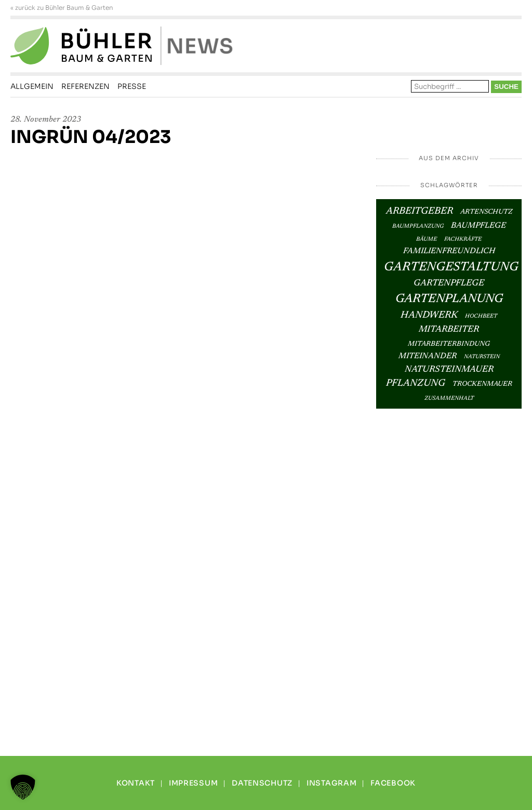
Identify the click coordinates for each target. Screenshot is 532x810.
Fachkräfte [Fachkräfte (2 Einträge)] (463, 239)
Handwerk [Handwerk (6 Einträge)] (429, 315)
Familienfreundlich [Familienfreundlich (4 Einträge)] (449, 251)
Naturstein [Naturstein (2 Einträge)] (482, 357)
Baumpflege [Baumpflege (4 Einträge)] (478, 226)
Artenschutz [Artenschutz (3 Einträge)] (486, 212)
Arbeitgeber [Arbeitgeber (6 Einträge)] (420, 211)
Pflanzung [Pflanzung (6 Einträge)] (416, 383)
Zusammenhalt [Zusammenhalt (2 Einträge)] (449, 399)
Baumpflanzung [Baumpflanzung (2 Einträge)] (418, 226)
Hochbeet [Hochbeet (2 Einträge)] (481, 316)
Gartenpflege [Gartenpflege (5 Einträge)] (449, 283)
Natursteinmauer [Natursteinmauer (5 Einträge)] (449, 370)
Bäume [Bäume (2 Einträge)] (427, 239)
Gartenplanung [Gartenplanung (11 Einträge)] (449, 299)
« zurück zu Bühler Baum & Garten (62, 8)
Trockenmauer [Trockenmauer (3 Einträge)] (482, 384)
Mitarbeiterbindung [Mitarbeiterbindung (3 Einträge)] (449, 344)
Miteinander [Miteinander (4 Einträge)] (428, 356)
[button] (23, 787)
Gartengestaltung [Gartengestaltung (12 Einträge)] (451, 267)
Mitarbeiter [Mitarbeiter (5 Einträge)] (449, 330)
